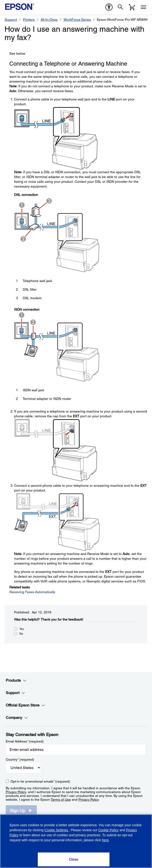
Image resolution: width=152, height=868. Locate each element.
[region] (76, 841)
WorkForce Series (77, 20)
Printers (29, 20)
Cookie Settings (57, 830)
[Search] (120, 7)
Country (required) (20, 759)
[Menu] (143, 7)
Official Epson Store (25, 705)
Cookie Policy (108, 830)
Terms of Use (61, 800)
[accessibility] (109, 7)
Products (16, 680)
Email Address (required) (25, 741)
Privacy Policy (16, 792)
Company (17, 718)
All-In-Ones (49, 20)
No (21, 634)
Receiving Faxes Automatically (32, 592)
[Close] (74, 859)
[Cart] (132, 7)
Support (11, 20)
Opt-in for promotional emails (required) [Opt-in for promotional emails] (40, 781)
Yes (22, 629)
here (105, 840)
